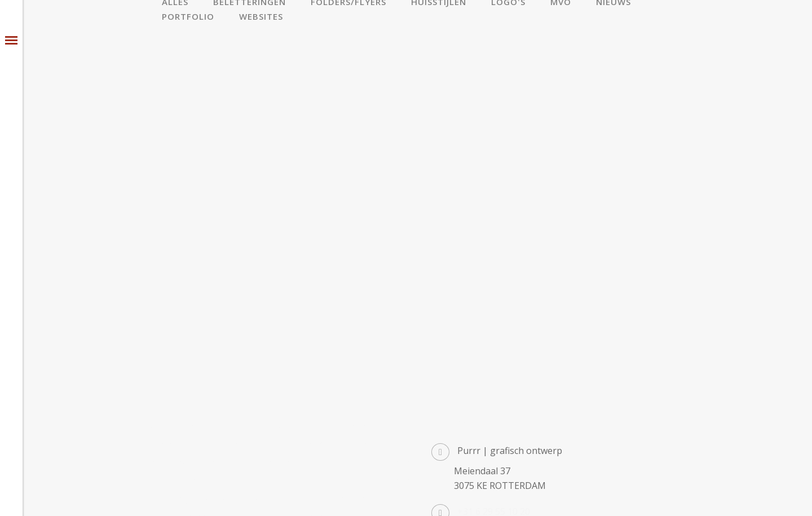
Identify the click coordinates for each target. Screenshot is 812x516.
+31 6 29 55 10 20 (494, 407)
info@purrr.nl (486, 433)
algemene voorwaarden (249, 495)
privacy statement (334, 495)
